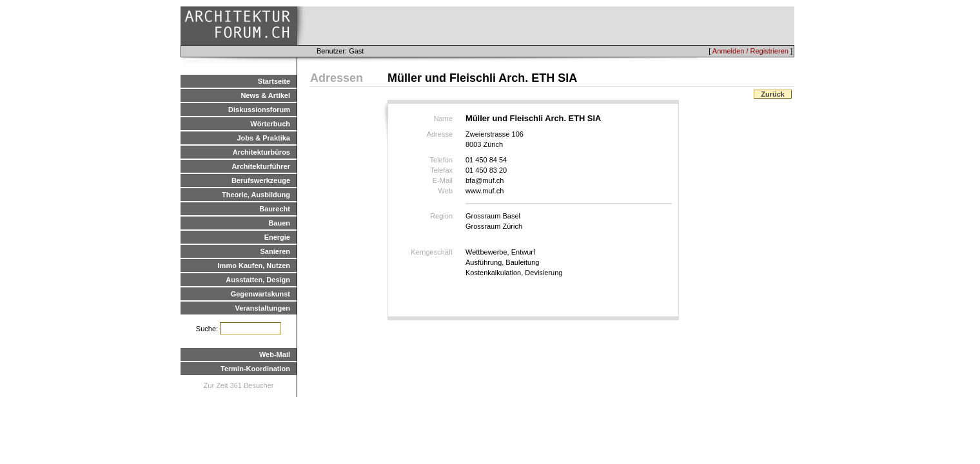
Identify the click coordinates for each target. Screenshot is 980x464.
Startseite (274, 81)
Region (441, 216)
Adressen (337, 78)
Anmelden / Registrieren (750, 51)
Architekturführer (261, 166)
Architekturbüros (261, 152)
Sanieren (275, 251)
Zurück (773, 94)
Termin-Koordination (255, 369)
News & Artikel (265, 95)
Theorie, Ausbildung (256, 195)
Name (443, 119)
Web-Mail (275, 354)
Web (446, 191)
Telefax (441, 170)
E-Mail (443, 180)
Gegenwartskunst (260, 294)
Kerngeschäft (432, 252)
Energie (277, 237)
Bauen (279, 223)
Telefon (441, 160)
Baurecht (275, 209)
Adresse (440, 134)
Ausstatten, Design (258, 280)
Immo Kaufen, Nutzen (254, 266)
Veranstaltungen (262, 308)
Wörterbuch (270, 124)
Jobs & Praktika (263, 138)
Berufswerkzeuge (261, 180)
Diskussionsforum (259, 110)
